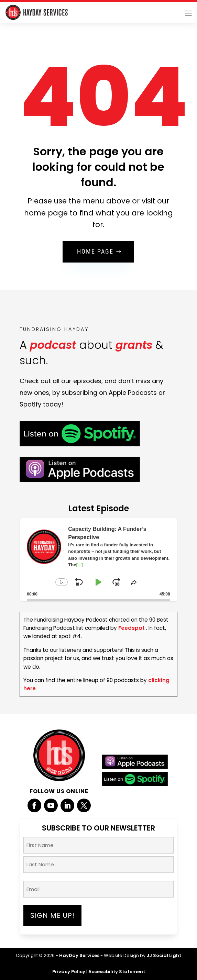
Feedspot (132, 628)
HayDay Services (79, 955)
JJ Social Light (164, 955)
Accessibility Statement (117, 972)
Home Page (95, 251)
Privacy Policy (69, 972)
